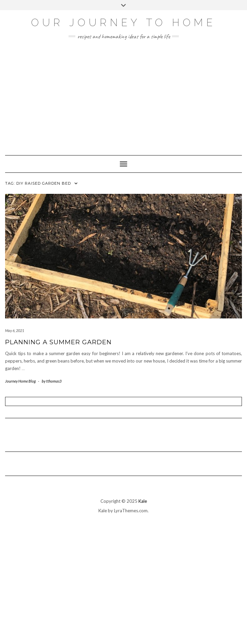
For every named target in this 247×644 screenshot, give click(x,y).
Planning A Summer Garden (58, 342)
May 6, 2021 (15, 330)
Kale (143, 501)
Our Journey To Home (123, 23)
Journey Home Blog (20, 381)
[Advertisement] (123, 94)
